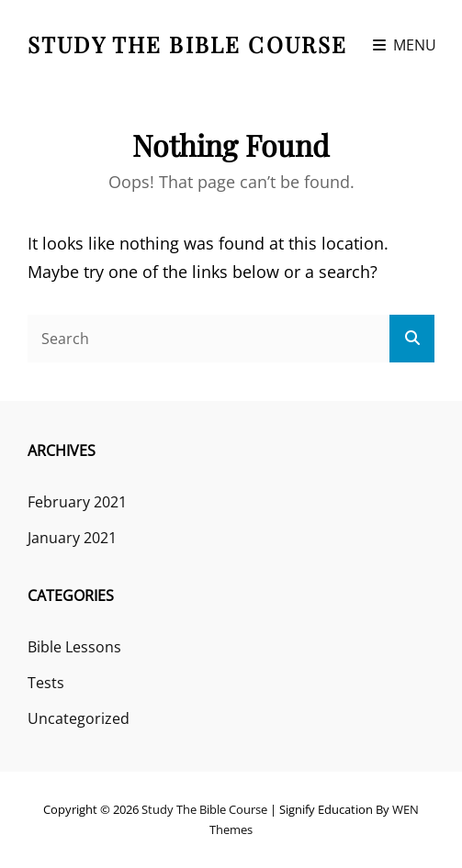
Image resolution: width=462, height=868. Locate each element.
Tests (46, 683)
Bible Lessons (74, 647)
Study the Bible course (187, 44)
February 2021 (77, 502)
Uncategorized (79, 718)
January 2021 (72, 538)
